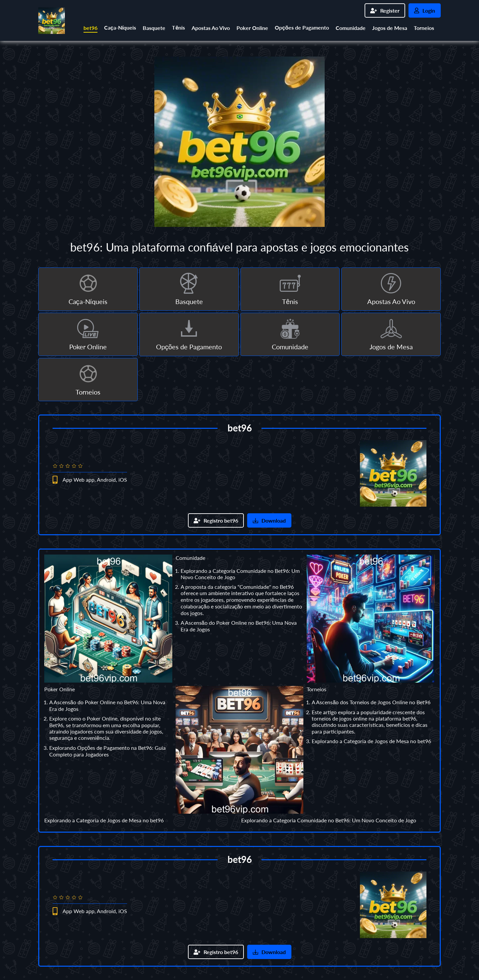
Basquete (154, 28)
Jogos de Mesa (390, 28)
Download (269, 520)
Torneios (424, 28)
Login (425, 10)
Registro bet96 (216, 520)
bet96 (90, 28)
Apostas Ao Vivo (211, 28)
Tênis (178, 27)
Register (385, 10)
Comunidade (351, 28)
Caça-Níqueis (120, 27)
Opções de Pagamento (302, 27)
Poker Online (252, 28)
